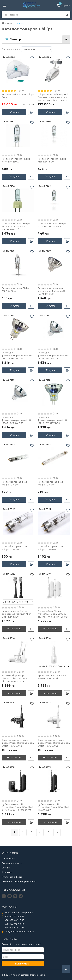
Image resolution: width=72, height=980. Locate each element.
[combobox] (18, 602)
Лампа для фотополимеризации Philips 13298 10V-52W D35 (54, 420)
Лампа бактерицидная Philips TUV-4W (50, 483)
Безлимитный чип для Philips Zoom (18, 96)
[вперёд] (57, 832)
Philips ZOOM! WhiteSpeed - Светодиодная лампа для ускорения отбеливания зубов (54, 98)
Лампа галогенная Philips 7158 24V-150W (52, 160)
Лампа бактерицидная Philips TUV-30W (50, 548)
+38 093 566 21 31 (14, 928)
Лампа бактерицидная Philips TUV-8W (14, 483)
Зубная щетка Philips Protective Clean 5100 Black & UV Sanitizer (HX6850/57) (18, 807)
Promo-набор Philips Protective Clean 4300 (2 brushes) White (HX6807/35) (54, 614)
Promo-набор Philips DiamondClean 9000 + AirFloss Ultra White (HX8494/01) (14, 679)
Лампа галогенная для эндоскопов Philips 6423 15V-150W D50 (52, 291)
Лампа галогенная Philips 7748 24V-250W (16, 160)
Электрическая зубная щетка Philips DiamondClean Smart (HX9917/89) (18, 743)
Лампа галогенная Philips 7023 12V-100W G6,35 (52, 225)
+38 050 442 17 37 (14, 920)
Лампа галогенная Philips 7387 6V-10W (16, 290)
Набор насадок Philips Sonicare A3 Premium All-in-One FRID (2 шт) (17, 614)
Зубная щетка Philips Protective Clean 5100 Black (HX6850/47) (54, 807)
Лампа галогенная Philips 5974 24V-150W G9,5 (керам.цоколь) (16, 226)
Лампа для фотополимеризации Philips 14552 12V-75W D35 (54, 356)
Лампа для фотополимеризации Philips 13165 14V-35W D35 (18, 356)
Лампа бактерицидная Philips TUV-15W (14, 548)
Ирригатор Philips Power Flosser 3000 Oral (52, 677)
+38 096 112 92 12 (14, 924)
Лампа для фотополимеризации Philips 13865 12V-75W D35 (18, 420)
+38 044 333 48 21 (14, 916)
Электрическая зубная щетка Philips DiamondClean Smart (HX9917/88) (54, 743)
